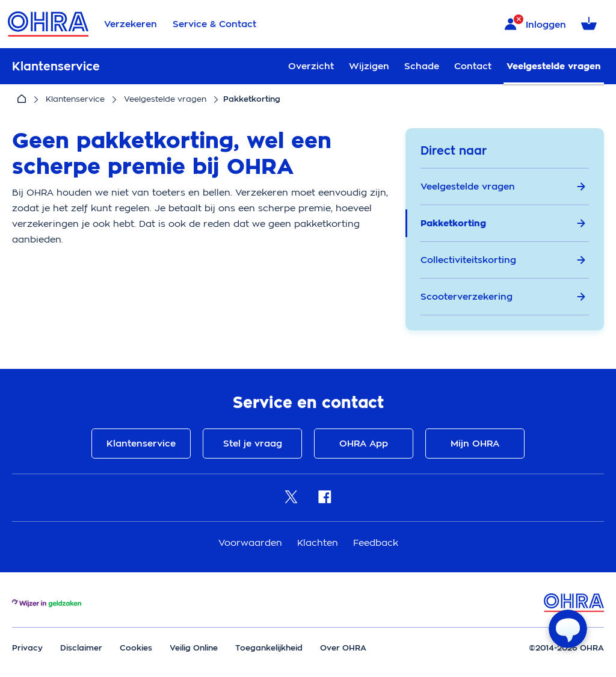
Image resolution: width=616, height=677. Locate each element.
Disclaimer (81, 648)
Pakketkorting (503, 223)
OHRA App (364, 444)
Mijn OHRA (475, 444)
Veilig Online (194, 648)
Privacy (27, 648)
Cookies (136, 648)
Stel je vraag (253, 444)
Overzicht (311, 66)
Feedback (376, 543)
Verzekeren (131, 24)
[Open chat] (568, 629)
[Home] (22, 99)
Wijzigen (369, 66)
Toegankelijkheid (269, 648)
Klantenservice (75, 99)
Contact (473, 66)
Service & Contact (214, 24)
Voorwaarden (252, 543)
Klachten (319, 543)
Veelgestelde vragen (554, 66)
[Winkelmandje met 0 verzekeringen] (591, 24)
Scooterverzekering (503, 297)
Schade (422, 66)
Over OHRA (343, 648)
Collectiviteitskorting (503, 260)
